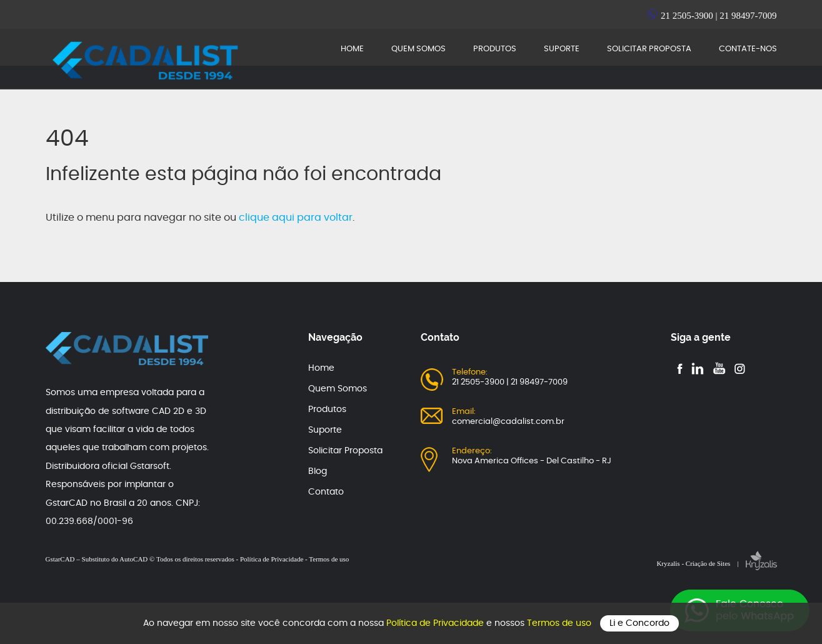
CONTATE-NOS (748, 49)
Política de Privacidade (436, 623)
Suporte (325, 430)
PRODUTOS (495, 49)
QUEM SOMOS (419, 49)
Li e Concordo (639, 623)
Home (321, 368)
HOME (352, 49)
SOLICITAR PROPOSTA (649, 49)
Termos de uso (560, 623)
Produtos (327, 410)
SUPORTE (562, 49)
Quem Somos (338, 389)
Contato (326, 492)
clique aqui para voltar (296, 218)
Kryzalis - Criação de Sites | (716, 563)
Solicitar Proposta (345, 451)
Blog (318, 471)
